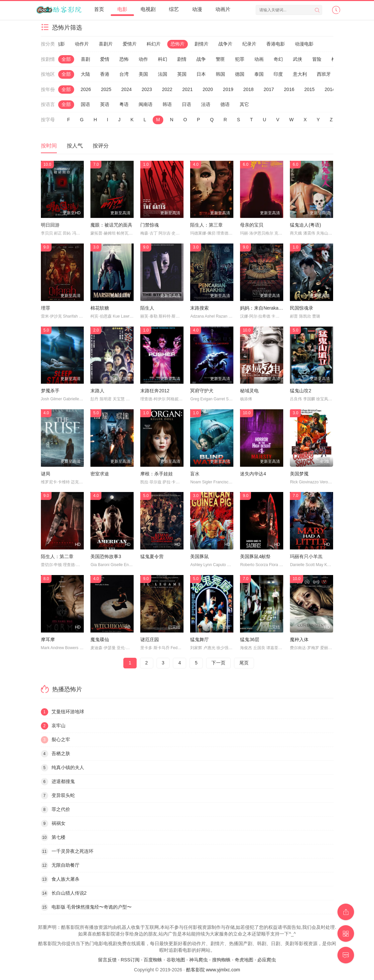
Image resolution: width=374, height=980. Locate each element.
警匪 (220, 59)
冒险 (317, 59)
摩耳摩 (48, 639)
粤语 (124, 104)
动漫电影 (304, 44)
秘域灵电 (249, 391)
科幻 (163, 59)
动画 (259, 59)
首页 (99, 9)
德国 (240, 74)
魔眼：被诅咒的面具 (111, 225)
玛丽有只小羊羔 (306, 556)
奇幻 (278, 59)
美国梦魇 (299, 474)
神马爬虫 (198, 960)
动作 (143, 59)
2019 (228, 89)
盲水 (195, 474)
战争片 (225, 44)
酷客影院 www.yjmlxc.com (213, 970)
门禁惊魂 (150, 225)
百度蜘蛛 (153, 960)
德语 (225, 104)
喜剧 (85, 59)
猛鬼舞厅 (199, 639)
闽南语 (146, 104)
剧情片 (201, 44)
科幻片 (154, 44)
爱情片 (130, 44)
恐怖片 (178, 44)
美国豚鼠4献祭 (255, 556)
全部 (66, 59)
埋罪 (46, 308)
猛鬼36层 (250, 639)
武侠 (298, 59)
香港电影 (276, 44)
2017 (269, 89)
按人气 (75, 146)
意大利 (300, 74)
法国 (163, 74)
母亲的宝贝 (252, 225)
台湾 (124, 74)
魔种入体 (299, 639)
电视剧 (148, 9)
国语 (85, 104)
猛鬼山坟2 (301, 391)
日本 (201, 74)
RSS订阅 (130, 960)
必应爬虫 (267, 960)
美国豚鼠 (199, 556)
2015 (309, 89)
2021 (187, 89)
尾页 (244, 663)
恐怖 (124, 59)
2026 (86, 89)
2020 (208, 89)
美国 (143, 74)
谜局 (46, 474)
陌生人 (147, 308)
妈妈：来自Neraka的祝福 (266, 308)
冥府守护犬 (202, 391)
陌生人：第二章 (57, 556)
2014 (330, 89)
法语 (206, 104)
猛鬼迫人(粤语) (305, 225)
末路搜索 (199, 308)
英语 (105, 104)
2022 (167, 89)
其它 (244, 104)
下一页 (218, 663)
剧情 (182, 59)
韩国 (220, 74)
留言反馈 (107, 960)
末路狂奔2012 (155, 391)
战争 (201, 59)
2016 (289, 89)
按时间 (49, 146)
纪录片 (249, 44)
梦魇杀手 (50, 391)
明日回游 (50, 225)
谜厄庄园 (150, 639)
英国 (182, 74)
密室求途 (100, 474)
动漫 (197, 9)
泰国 (259, 74)
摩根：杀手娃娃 (157, 474)
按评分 (101, 146)
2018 (249, 89)
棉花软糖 (100, 308)
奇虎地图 (244, 960)
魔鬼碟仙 (100, 639)
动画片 (223, 9)
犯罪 (240, 59)
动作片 (82, 44)
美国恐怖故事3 (106, 556)
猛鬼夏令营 (152, 556)
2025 (106, 89)
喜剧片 (106, 44)
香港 (105, 74)
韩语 (167, 104)
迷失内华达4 (253, 474)
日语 (187, 104)
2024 (126, 89)
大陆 (85, 74)
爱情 (105, 59)
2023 (147, 89)
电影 (122, 9)
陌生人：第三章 (206, 225)
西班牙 (324, 74)
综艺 (174, 9)
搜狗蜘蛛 (221, 960)
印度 (278, 74)
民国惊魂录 (302, 308)
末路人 (97, 391)
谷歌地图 (176, 960)
